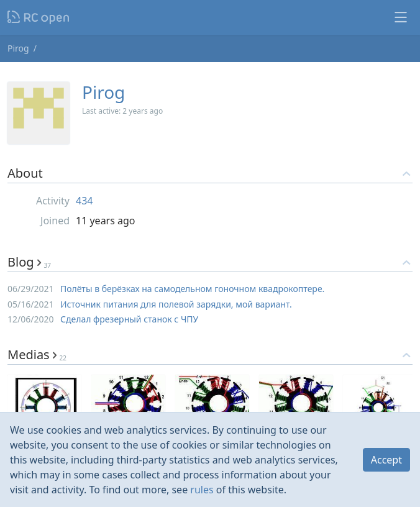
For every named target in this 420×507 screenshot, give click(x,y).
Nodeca (39, 17)
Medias (37, 354)
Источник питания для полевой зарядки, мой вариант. (176, 304)
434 (84, 201)
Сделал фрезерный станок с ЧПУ (129, 319)
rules (202, 490)
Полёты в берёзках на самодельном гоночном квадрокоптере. (192, 289)
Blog (29, 262)
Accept (386, 460)
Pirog (18, 48)
